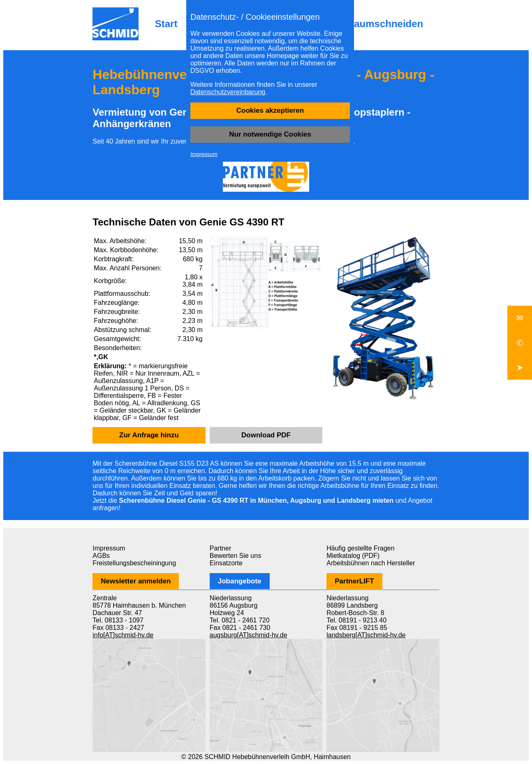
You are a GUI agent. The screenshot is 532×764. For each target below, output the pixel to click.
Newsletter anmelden (136, 581)
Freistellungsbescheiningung (134, 563)
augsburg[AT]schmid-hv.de (249, 635)
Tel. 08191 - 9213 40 (356, 620)
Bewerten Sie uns (235, 556)
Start (166, 24)
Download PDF (266, 435)
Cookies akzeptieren (270, 110)
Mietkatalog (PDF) (353, 556)
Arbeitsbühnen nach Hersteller (371, 563)
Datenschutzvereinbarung (228, 92)
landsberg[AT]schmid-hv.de (366, 635)
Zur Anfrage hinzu (149, 435)
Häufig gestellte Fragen (360, 548)
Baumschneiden (385, 24)
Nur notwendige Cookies (270, 134)
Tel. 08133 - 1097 (118, 620)
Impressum (204, 154)
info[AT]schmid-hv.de (123, 635)
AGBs (101, 556)
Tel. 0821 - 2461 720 (240, 620)
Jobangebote (240, 581)
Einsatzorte (226, 563)
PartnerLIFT (354, 581)
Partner (220, 548)
